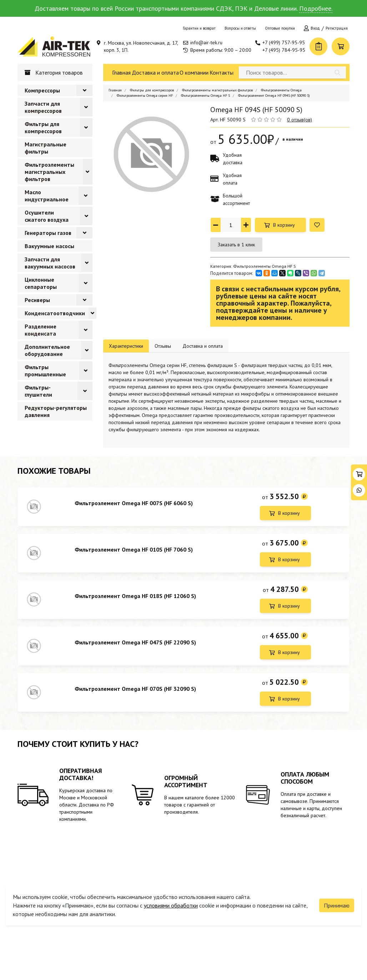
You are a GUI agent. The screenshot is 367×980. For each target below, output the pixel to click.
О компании (194, 72)
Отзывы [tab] (163, 346)
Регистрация (337, 28)
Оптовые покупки (280, 28)
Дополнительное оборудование (47, 350)
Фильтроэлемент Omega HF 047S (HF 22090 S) (135, 642)
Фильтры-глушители (38, 391)
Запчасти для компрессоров (43, 107)
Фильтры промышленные (45, 371)
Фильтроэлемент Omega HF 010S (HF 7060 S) (134, 549)
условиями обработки (171, 905)
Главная (121, 72)
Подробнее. (316, 8)
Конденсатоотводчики (55, 313)
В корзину (284, 225)
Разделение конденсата (41, 330)
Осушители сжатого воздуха (47, 216)
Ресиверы (37, 300)
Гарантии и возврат (199, 28)
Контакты (222, 72)
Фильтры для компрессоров (43, 127)
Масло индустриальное (47, 196)
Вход (315, 28)
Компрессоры (42, 90)
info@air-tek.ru (206, 42)
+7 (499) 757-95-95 (284, 42)
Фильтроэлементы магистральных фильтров (49, 172)
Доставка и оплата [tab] (203, 346)
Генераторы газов (48, 233)
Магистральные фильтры (46, 148)
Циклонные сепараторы (41, 283)
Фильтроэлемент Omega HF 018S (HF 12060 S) (135, 596)
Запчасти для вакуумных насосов (50, 263)
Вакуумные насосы (49, 246)
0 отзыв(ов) (300, 120)
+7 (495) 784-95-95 (284, 50)
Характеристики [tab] (126, 346)
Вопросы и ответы (240, 28)
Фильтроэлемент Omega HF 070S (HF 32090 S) (135, 689)
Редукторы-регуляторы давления (56, 411)
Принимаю (337, 905)
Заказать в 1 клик (236, 245)
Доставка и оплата (155, 72)
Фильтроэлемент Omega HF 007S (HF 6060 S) (134, 503)
